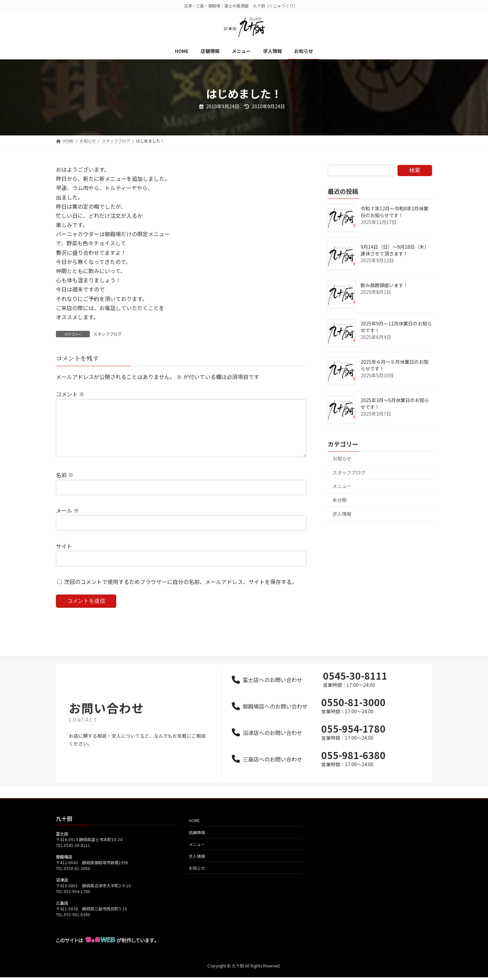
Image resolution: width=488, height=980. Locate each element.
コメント (70, 394)
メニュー (342, 486)
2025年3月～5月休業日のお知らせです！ (395, 403)
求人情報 (342, 514)
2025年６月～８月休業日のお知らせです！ (394, 365)
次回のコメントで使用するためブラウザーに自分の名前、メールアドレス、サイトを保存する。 (181, 592)
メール (67, 521)
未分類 (340, 500)
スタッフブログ (107, 334)
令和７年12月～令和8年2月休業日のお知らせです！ (394, 212)
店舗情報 (197, 843)
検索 (415, 170)
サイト (64, 557)
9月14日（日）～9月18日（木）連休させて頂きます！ (395, 250)
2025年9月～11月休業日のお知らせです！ (396, 327)
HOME (194, 831)
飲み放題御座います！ (384, 285)
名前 (65, 486)
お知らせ (342, 458)
